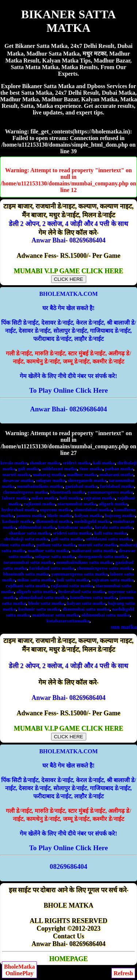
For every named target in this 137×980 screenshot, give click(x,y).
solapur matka (51, 480)
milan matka (44, 498)
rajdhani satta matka (27, 586)
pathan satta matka (56, 545)
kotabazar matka (75, 527)
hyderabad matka (20, 510)
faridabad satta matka (52, 568)
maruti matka (17, 474)
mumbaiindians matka (40, 486)
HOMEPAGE (69, 959)
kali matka (104, 463)
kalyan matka (88, 515)
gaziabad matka (81, 486)
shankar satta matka (30, 533)
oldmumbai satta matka (106, 615)
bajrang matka (120, 515)
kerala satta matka (114, 527)
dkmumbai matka (54, 521)
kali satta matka (111, 533)
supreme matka (56, 510)
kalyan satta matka (86, 603)
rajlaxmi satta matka (72, 586)
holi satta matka (73, 580)
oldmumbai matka (37, 527)
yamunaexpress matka (110, 492)
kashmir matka (18, 521)
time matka (91, 469)
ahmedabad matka (93, 510)
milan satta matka (36, 580)
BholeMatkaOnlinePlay (19, 970)
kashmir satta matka (39, 609)
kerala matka (14, 463)
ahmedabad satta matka (43, 597)
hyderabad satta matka (82, 591)
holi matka (71, 498)
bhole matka (60, 515)
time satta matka (17, 545)
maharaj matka (49, 474)
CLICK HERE (69, 279)
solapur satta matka (55, 556)
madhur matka (82, 474)
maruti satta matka (98, 545)
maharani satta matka (94, 551)
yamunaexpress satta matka (80, 574)
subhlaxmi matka (59, 469)
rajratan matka (99, 498)
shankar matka (45, 463)
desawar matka (18, 480)
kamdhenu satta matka (93, 597)
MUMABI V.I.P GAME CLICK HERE (68, 275)
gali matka (29, 469)
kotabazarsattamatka (68, 621)
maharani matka (116, 474)
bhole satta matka (46, 603)
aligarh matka (113, 504)
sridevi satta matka (72, 533)
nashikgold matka (92, 521)
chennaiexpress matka (25, 492)
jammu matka (30, 515)
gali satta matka (67, 539)
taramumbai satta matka (28, 562)
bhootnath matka (68, 492)
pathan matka (119, 469)
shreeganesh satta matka (102, 556)
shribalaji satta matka (26, 539)
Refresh (123, 973)
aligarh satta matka (36, 591)
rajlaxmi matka (39, 504)
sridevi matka (77, 463)
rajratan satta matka (113, 580)
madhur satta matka (48, 551)
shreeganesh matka (87, 480)
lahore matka (16, 498)
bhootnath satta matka (26, 574)
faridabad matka (117, 486)
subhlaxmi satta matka (109, 539)
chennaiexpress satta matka (105, 568)
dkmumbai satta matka (86, 609)
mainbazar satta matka (56, 615)
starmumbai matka (77, 504)
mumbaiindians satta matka (85, 562)
